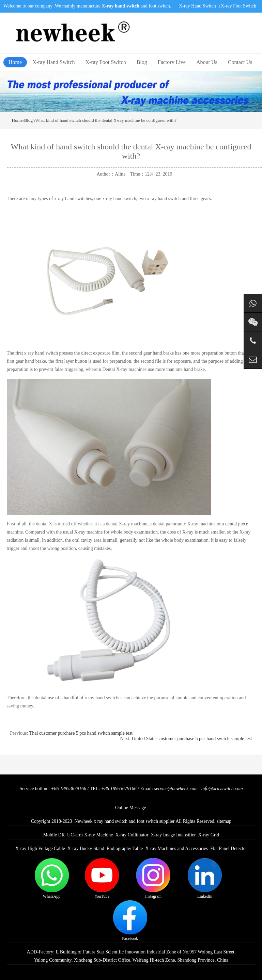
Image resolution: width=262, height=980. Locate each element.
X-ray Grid (209, 835)
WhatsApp (52, 878)
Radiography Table (125, 848)
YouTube (102, 878)
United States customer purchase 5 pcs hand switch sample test (192, 739)
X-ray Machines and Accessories (176, 848)
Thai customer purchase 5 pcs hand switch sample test (81, 733)
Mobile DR (54, 835)
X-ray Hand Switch (197, 6)
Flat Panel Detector (229, 848)
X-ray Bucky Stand (86, 848)
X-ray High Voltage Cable (40, 848)
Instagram (153, 878)
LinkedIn (205, 878)
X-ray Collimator (132, 835)
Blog (142, 62)
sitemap (224, 821)
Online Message (131, 808)
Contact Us (240, 62)
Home (15, 62)
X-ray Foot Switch (238, 6)
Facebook (130, 921)
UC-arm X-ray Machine (90, 835)
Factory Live (172, 62)
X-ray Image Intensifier (173, 835)
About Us (207, 62)
